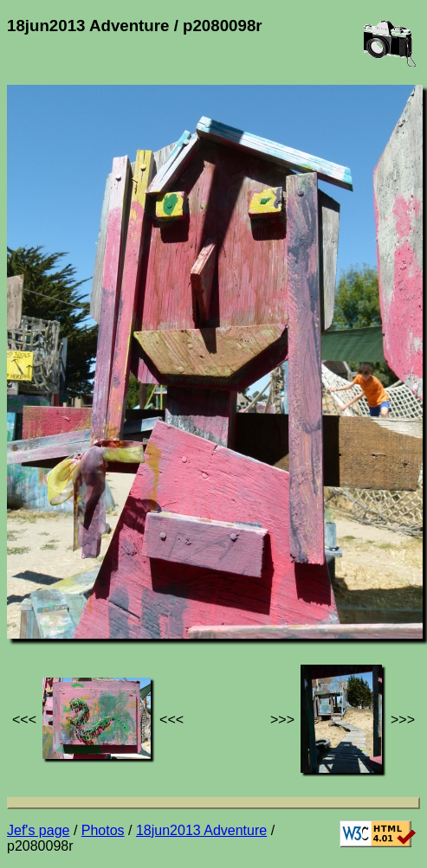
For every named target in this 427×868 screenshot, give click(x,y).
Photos (103, 830)
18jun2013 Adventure (201, 830)
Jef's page (38, 830)
